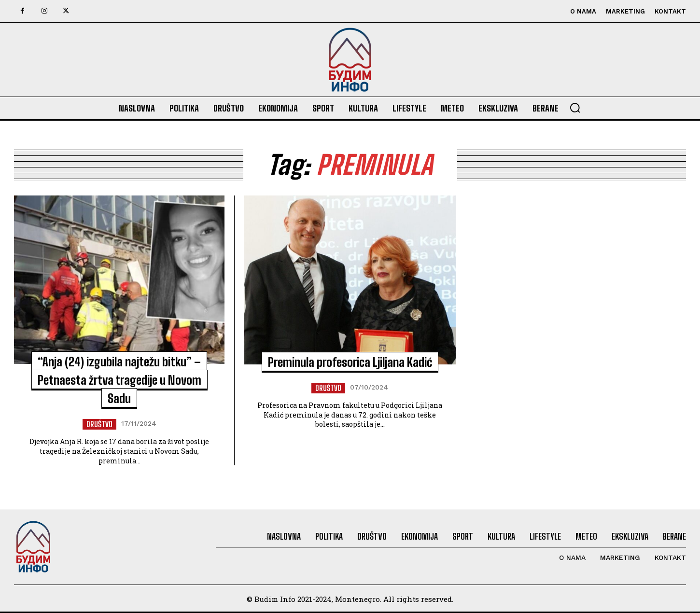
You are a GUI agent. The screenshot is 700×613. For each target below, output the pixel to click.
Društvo (99, 424)
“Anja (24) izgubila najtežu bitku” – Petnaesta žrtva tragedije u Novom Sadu (119, 379)
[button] (575, 108)
